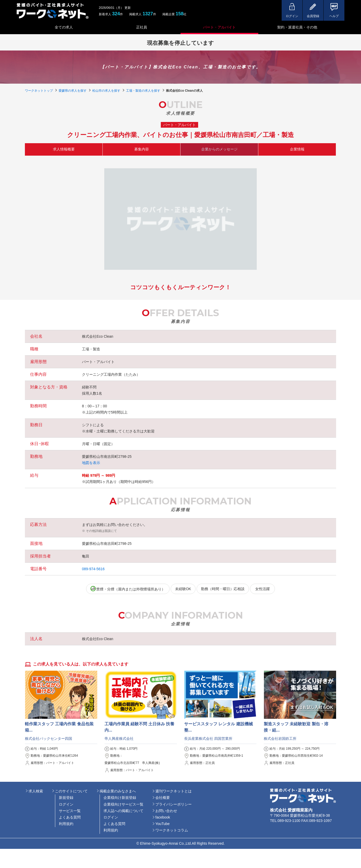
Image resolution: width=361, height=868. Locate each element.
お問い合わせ (166, 811)
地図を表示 (91, 463)
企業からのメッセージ (219, 149)
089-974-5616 (93, 569)
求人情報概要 (64, 149)
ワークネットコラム (172, 830)
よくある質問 (70, 817)
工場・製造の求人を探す (143, 91)
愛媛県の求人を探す (73, 91)
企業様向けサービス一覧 (123, 804)
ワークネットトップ (39, 91)
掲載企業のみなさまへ (118, 791)
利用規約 (66, 824)
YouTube (162, 824)
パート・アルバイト (219, 27)
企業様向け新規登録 (120, 798)
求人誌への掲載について (123, 811)
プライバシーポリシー (173, 804)
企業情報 (297, 149)
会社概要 (163, 798)
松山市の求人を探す (106, 91)
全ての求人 (64, 27)
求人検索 (36, 791)
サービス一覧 (70, 811)
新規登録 (66, 798)
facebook (163, 817)
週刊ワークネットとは (173, 791)
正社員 (142, 27)
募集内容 (142, 149)
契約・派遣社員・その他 (297, 27)
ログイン (66, 804)
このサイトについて (71, 791)
